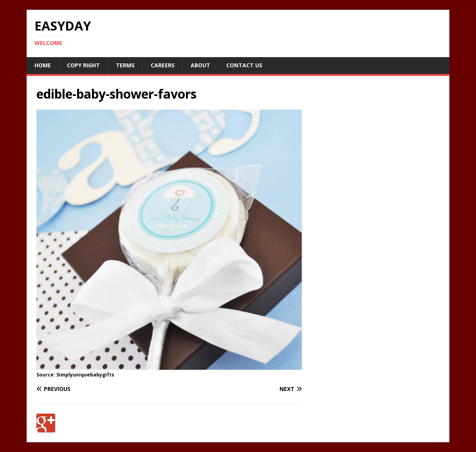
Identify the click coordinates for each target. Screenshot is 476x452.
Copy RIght (83, 65)
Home (43, 65)
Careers (163, 65)
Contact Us (244, 65)
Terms (125, 65)
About (200, 65)
